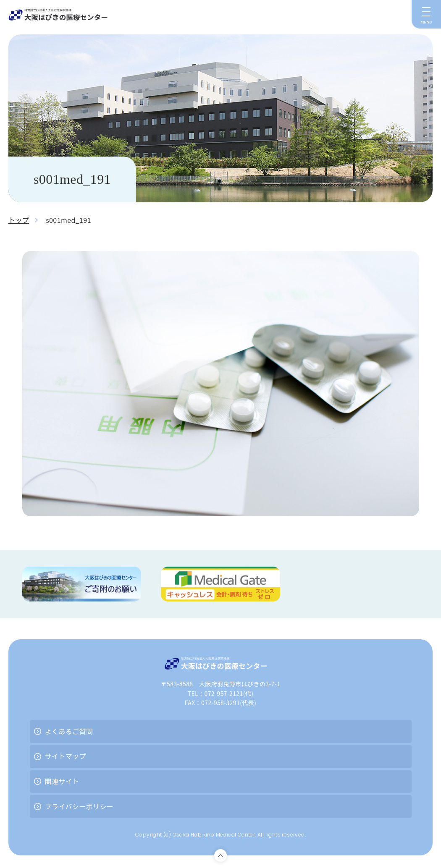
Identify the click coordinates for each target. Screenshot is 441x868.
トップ (19, 220)
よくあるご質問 (69, 731)
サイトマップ (66, 756)
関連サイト (62, 781)
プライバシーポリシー (79, 806)
